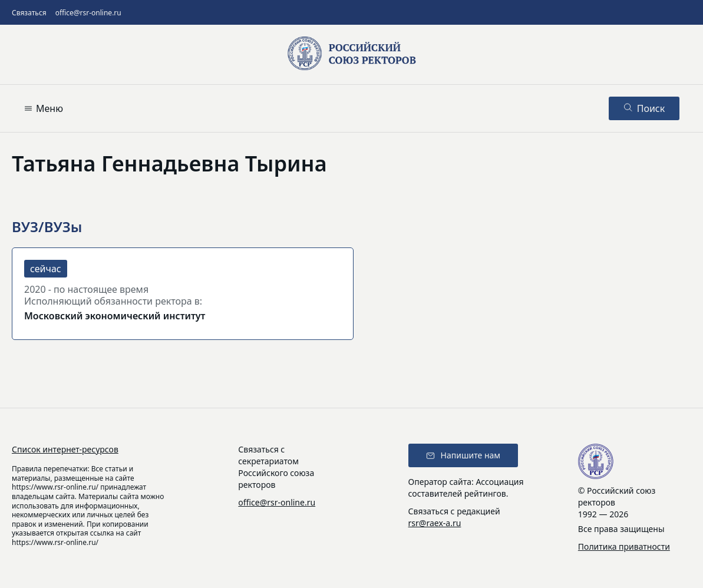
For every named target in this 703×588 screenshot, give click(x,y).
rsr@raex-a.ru (435, 523)
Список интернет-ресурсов (65, 449)
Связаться (29, 13)
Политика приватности (624, 546)
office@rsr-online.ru (88, 13)
